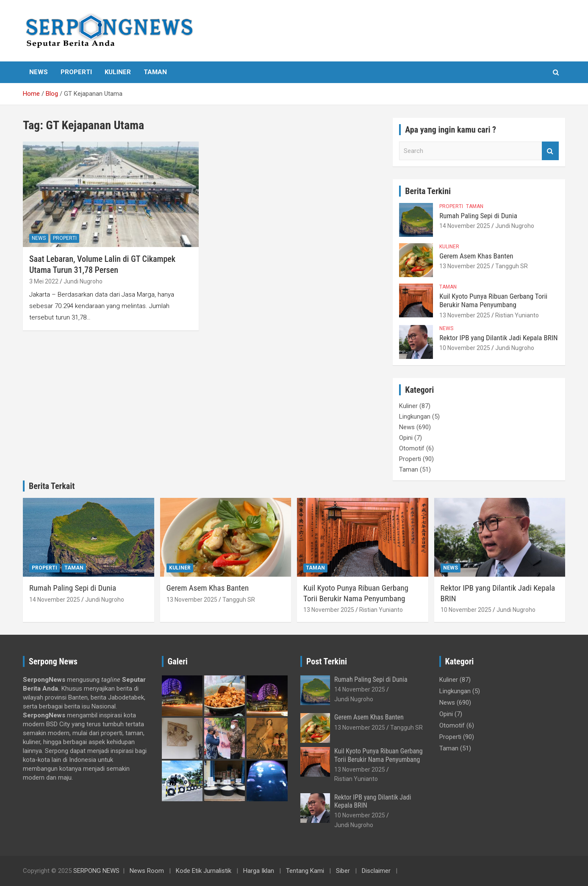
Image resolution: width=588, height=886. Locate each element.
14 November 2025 (465, 226)
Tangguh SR (512, 266)
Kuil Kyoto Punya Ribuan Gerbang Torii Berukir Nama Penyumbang (493, 300)
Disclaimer (376, 871)
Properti (76, 72)
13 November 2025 (465, 266)
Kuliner (118, 72)
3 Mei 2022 (44, 281)
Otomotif (412, 448)
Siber (343, 871)
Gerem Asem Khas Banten (476, 256)
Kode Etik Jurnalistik (204, 871)
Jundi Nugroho (83, 281)
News (39, 72)
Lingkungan (415, 417)
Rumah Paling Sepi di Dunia (478, 216)
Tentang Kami (305, 871)
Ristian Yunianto (517, 315)
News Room (147, 871)
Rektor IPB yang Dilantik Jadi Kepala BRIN (498, 338)
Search (550, 151)
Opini (406, 438)
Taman (155, 72)
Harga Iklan (259, 871)
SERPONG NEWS (96, 871)
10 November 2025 (465, 348)
